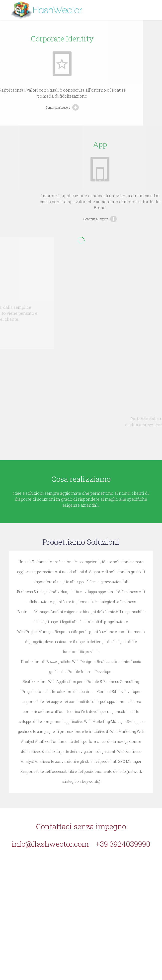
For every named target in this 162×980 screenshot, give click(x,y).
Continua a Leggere (39, 107)
